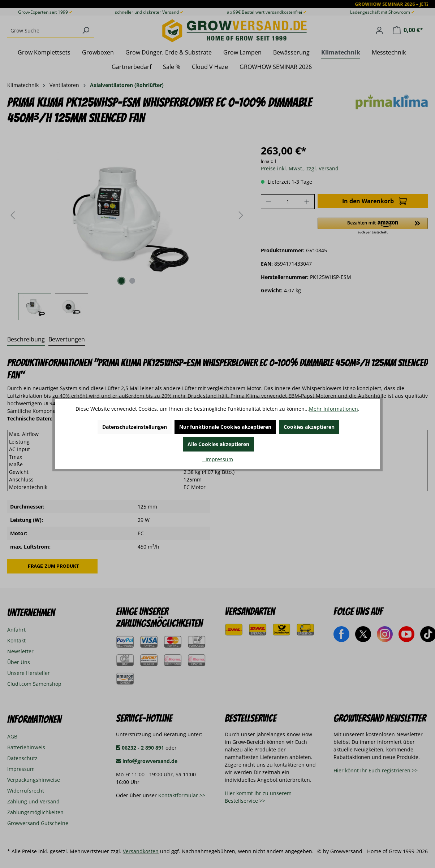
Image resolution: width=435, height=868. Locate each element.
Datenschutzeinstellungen (135, 427)
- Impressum (218, 459)
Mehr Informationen (333, 409)
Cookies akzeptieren (309, 427)
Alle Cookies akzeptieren (218, 444)
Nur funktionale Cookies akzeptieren (225, 427)
